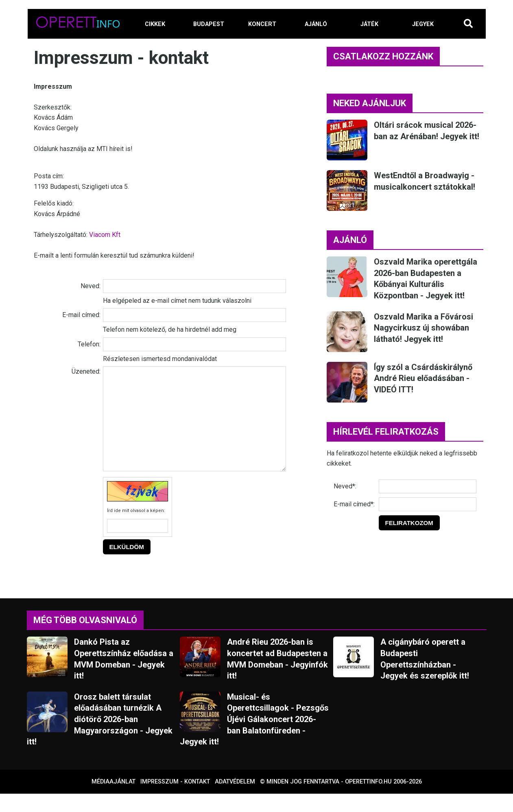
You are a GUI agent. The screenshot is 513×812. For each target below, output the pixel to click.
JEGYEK (423, 24)
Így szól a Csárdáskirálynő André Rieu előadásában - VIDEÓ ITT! (423, 378)
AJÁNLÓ (316, 24)
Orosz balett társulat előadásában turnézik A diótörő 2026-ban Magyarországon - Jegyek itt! (100, 738)
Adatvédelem (235, 800)
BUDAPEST (209, 24)
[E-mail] (428, 504)
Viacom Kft (105, 235)
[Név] (428, 486)
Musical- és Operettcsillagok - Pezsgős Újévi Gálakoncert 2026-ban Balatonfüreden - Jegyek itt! (254, 738)
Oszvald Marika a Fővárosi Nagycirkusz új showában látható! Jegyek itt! (423, 328)
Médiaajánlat (114, 800)
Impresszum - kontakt (175, 800)
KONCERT (262, 24)
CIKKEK (155, 24)
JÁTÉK (369, 24)
